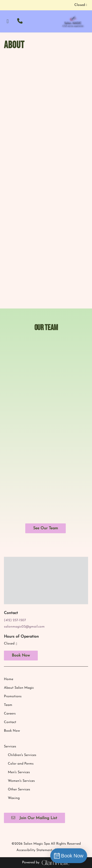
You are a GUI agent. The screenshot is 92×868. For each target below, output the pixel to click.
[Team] (8, 624)
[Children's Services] (22, 674)
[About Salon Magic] (19, 607)
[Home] (9, 598)
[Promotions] (13, 616)
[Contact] (10, 641)
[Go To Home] (73, 21)
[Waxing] (14, 717)
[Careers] (10, 633)
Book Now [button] (21, 575)
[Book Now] (12, 650)
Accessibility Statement (34, 769)
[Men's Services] (19, 692)
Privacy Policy (65, 769)
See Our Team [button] (46, 528)
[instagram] (9, 5)
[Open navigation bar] (8, 21)
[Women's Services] (21, 700)
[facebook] (6, 5)
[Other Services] (19, 709)
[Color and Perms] (21, 683)
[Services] (10, 666)
